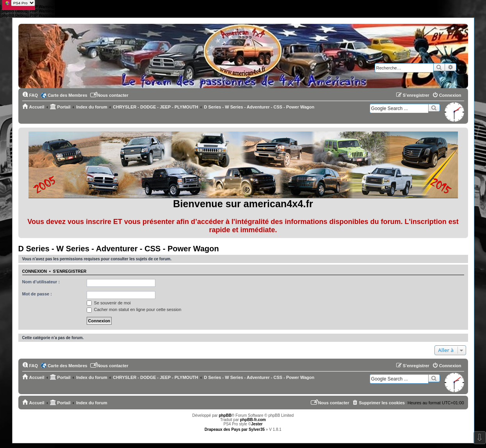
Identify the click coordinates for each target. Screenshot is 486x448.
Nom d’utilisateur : (41, 282)
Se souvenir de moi (109, 303)
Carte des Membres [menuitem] (68, 95)
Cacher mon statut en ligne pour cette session (134, 309)
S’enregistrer (69, 271)
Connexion (35, 271)
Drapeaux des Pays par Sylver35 (235, 429)
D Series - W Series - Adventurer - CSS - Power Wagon (119, 249)
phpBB (225, 415)
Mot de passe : (37, 294)
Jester (257, 424)
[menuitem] (30, 95)
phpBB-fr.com (253, 420)
